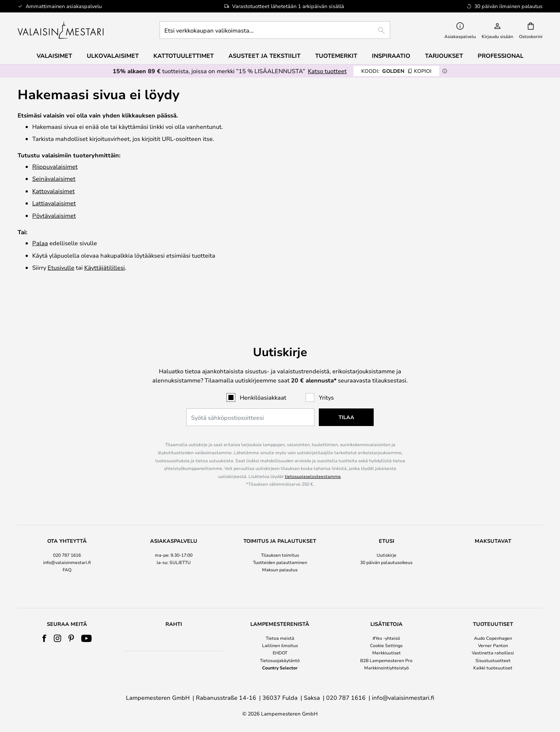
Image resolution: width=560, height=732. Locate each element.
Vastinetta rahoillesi (493, 653)
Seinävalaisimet (54, 178)
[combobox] (275, 30)
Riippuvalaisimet (55, 166)
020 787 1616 (67, 530)
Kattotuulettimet (184, 56)
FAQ (67, 545)
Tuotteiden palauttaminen (280, 538)
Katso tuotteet (327, 71)
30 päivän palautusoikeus (386, 538)
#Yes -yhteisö (386, 638)
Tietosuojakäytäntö (280, 660)
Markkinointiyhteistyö (387, 668)
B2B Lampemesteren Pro (386, 660)
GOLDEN (396, 71)
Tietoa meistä (280, 638)
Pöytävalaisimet (54, 215)
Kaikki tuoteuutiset (493, 668)
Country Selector (280, 668)
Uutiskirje (387, 530)
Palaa (40, 243)
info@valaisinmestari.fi (67, 538)
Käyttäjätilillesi (104, 267)
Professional (501, 56)
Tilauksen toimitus (280, 530)
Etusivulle (61, 267)
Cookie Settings (386, 645)
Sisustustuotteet (493, 660)
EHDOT (280, 653)
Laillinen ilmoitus (280, 645)
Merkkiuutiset (387, 653)
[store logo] (61, 30)
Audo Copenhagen (493, 638)
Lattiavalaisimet (54, 203)
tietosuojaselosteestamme (313, 452)
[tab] (67, 544)
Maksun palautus (280, 545)
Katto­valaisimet (53, 191)
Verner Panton (493, 645)
